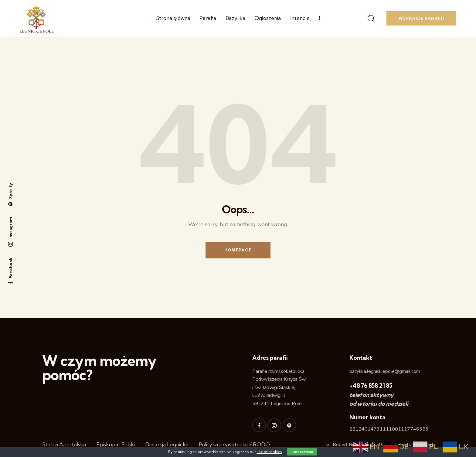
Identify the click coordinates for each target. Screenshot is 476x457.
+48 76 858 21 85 (371, 386)
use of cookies (269, 452)
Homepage (238, 250)
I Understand (302, 452)
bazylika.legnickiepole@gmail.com (385, 371)
